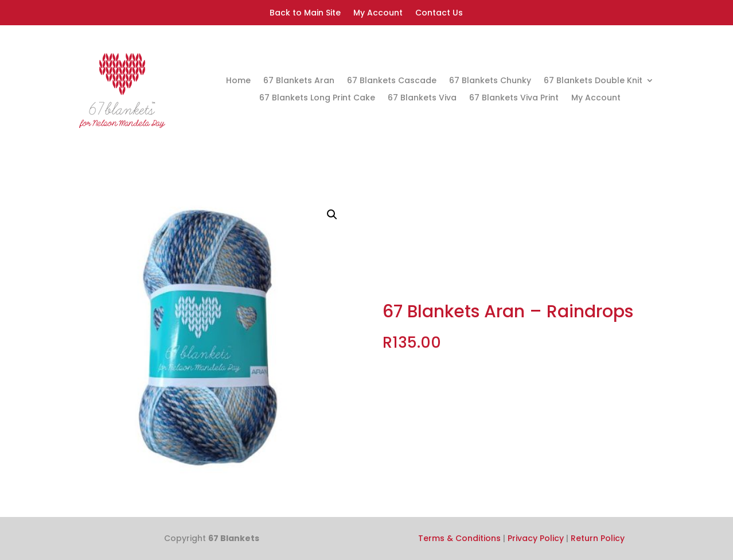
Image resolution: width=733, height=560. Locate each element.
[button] (332, 215)
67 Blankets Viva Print (514, 98)
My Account (378, 13)
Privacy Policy (536, 538)
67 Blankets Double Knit (593, 81)
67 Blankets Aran (299, 81)
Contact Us (439, 13)
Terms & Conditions (459, 538)
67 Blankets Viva (422, 98)
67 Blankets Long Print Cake (317, 98)
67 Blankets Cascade (392, 81)
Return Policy (598, 538)
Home (238, 81)
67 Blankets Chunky (490, 81)
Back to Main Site (305, 13)
